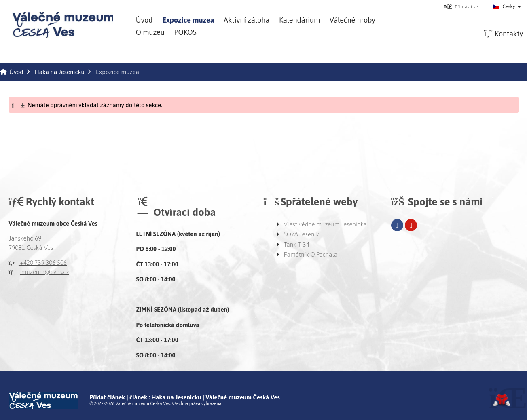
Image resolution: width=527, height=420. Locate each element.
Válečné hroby (352, 20)
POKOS (185, 32)
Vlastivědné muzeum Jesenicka (326, 224)
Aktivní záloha (247, 20)
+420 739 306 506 (38, 263)
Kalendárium (299, 20)
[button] (461, 7)
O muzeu (150, 32)
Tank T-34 (297, 244)
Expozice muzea (188, 20)
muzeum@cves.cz (39, 272)
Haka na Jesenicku (60, 72)
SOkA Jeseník (302, 234)
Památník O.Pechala (311, 254)
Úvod (63, 25)
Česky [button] (509, 6)
